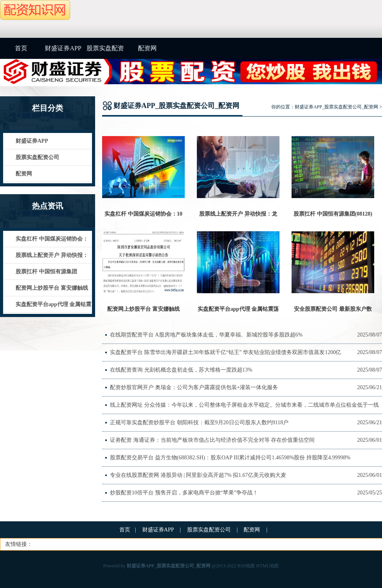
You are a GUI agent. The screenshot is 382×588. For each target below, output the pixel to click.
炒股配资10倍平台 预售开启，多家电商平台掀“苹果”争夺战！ (184, 493)
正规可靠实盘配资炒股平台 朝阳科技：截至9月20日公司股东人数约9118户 (199, 422)
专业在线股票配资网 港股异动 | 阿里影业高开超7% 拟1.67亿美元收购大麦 (198, 475)
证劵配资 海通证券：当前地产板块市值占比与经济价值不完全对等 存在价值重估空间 (212, 440)
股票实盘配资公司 (105, 52)
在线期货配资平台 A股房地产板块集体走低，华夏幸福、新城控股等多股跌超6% (206, 335)
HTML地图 (267, 566)
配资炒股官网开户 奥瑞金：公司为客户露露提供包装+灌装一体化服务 (194, 387)
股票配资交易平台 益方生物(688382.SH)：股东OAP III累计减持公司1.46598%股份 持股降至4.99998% (230, 458)
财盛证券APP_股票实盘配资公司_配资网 (336, 107)
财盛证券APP (63, 48)
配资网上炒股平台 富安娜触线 (143, 309)
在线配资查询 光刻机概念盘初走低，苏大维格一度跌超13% (181, 370)
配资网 (147, 48)
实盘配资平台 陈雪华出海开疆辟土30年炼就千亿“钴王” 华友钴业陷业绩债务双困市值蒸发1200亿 (225, 352)
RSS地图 (246, 566)
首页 (21, 48)
